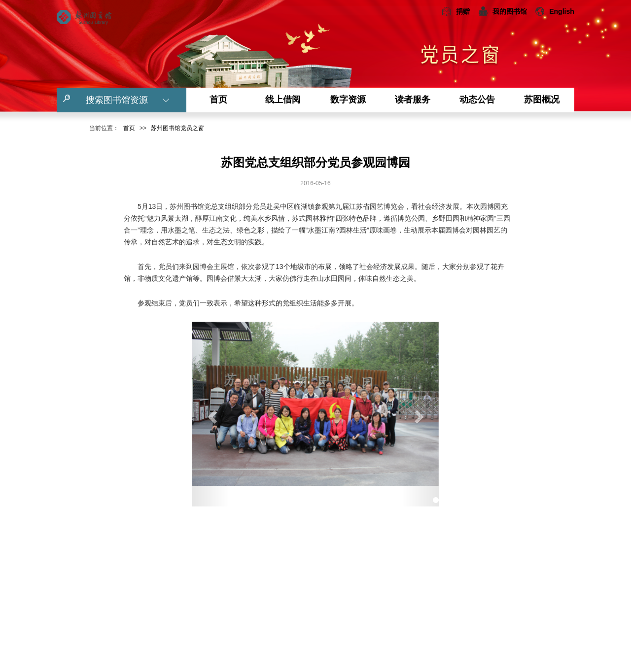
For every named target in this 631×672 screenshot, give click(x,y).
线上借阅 (283, 100)
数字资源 (348, 100)
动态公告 (477, 100)
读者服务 (413, 100)
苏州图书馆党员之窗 (177, 128)
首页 (218, 100)
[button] (211, 414)
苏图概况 (542, 100)
